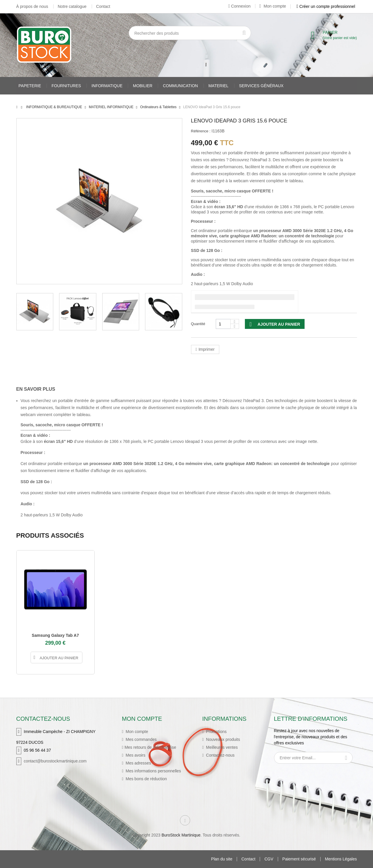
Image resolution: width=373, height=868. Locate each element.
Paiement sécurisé (299, 859)
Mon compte (273, 6)
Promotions (216, 732)
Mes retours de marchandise (150, 747)
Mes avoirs (135, 755)
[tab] (40, 389)
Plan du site (222, 859)
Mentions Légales (341, 859)
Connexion (239, 6)
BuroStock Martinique (181, 835)
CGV (269, 859)
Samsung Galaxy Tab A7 (55, 635)
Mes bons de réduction (146, 779)
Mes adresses (138, 763)
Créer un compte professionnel (326, 6)
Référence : (201, 131)
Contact (103, 6)
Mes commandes (141, 739)
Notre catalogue (72, 6)
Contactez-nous (220, 755)
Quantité (198, 324)
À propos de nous (32, 6)
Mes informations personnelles (153, 771)
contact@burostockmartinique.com (55, 761)
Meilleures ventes (221, 747)
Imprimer (207, 349)
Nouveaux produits (223, 739)
